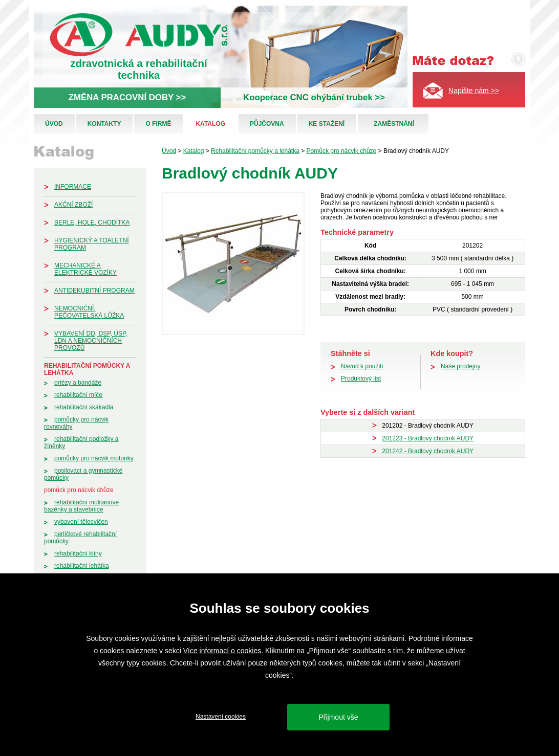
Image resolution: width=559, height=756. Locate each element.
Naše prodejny (460, 366)
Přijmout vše (338, 717)
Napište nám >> (474, 91)
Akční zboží (73, 205)
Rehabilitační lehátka (82, 566)
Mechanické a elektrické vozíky (85, 269)
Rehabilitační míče (78, 395)
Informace (73, 187)
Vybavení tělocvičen (81, 522)
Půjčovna (267, 124)
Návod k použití (362, 366)
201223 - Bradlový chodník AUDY (428, 438)
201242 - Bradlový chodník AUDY (428, 451)
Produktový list (361, 379)
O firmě (158, 124)
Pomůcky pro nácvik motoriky (94, 458)
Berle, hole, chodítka (92, 223)
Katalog (210, 124)
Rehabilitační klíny (78, 553)
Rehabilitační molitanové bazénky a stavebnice (81, 506)
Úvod (54, 124)
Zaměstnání (394, 124)
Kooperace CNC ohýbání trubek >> (314, 97)
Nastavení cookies (221, 717)
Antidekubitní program (94, 291)
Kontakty (104, 124)
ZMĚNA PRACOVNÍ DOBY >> (127, 97)
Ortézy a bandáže (78, 383)
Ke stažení (327, 124)
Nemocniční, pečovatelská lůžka (89, 312)
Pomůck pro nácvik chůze (79, 490)
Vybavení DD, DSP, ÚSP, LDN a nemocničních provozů (91, 341)
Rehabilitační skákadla (84, 407)
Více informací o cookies (222, 651)
